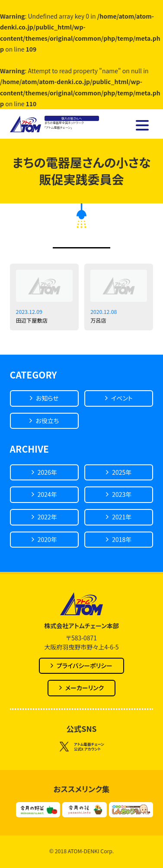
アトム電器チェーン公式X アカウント (81, 747)
